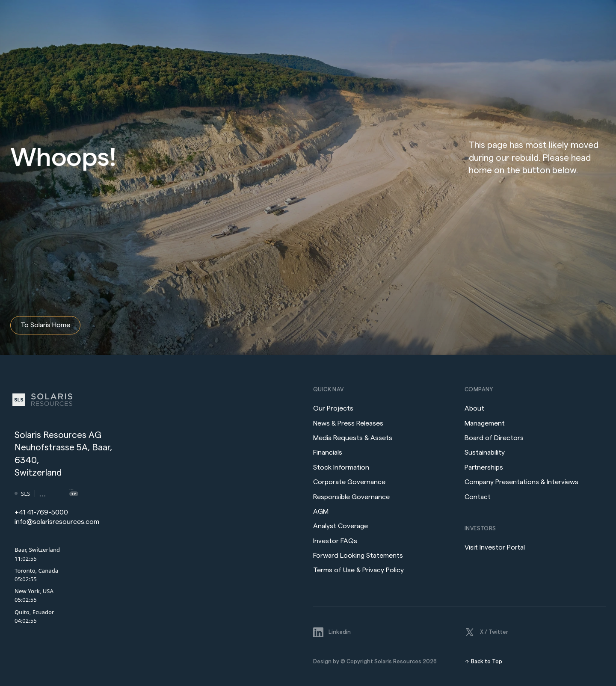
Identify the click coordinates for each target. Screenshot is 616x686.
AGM (321, 512)
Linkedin (340, 632)
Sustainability (485, 452)
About (474, 408)
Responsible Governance (351, 497)
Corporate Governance (349, 482)
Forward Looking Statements (358, 556)
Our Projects (333, 408)
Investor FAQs (335, 541)
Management (485, 423)
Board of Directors (494, 438)
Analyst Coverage (341, 526)
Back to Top (487, 661)
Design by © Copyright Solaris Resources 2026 (375, 661)
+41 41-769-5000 (41, 512)
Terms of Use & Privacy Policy (358, 570)
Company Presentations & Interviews (521, 482)
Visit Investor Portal (495, 547)
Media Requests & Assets (353, 438)
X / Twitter (494, 632)
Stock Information (341, 467)
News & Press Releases (349, 423)
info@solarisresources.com (57, 522)
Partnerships (484, 467)
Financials (328, 452)
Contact (478, 497)
